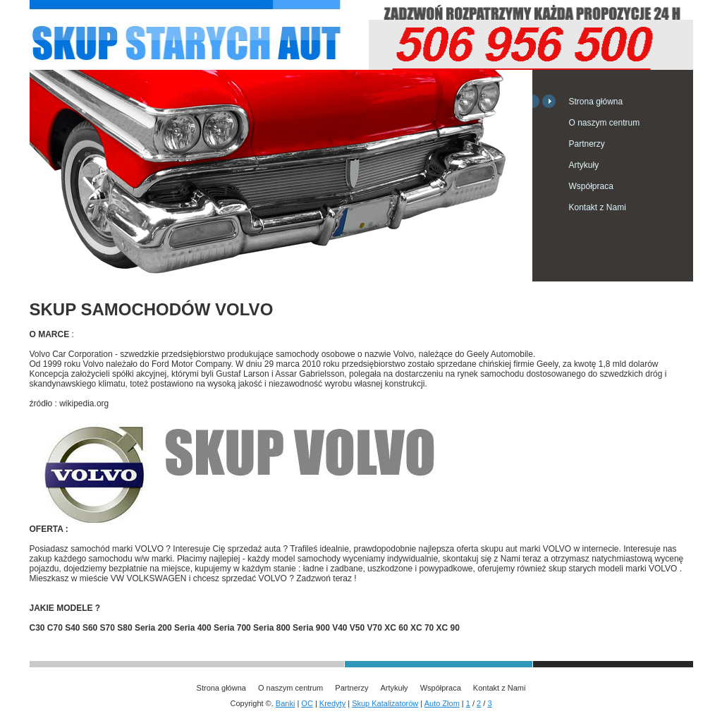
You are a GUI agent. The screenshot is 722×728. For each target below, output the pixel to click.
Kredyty (332, 703)
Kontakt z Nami (598, 207)
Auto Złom (442, 703)
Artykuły (584, 165)
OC (307, 703)
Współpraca (591, 186)
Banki (286, 703)
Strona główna (596, 102)
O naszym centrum (605, 123)
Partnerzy (587, 144)
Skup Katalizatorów (385, 703)
